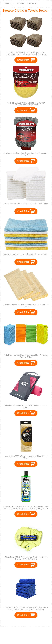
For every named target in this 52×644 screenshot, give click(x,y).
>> (31, 622)
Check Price (23, 60)
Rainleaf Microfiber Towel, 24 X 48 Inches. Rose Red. (26, 407)
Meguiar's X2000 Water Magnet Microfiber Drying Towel (26, 457)
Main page (10, 4)
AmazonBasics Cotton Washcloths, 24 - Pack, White (26, 204)
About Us (21, 4)
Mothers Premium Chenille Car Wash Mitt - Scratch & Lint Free (26, 154)
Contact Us (32, 4)
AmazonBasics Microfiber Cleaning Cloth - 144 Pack (26, 254)
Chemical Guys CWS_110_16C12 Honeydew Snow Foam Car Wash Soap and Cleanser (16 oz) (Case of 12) (26, 509)
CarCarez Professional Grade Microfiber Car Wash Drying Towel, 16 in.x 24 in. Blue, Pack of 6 (26, 609)
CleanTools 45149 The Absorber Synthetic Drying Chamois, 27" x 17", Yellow (26, 558)
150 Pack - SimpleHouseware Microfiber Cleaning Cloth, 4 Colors (26, 356)
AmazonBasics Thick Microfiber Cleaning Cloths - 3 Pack (26, 306)
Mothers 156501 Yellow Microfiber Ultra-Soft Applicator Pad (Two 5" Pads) (26, 104)
